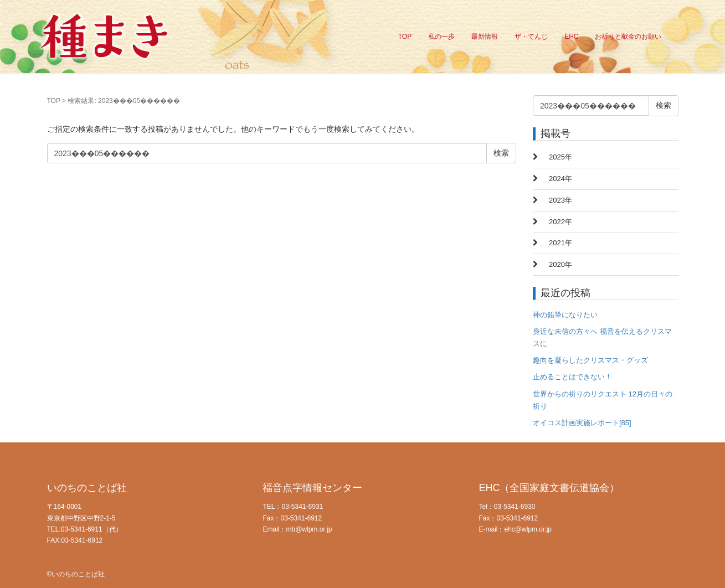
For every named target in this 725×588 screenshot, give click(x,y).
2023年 (561, 200)
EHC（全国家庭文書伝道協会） (549, 488)
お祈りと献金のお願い (628, 37)
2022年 (561, 222)
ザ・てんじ (531, 37)
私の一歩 (441, 37)
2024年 (561, 179)
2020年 (561, 264)
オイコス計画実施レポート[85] (582, 423)
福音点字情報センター (312, 488)
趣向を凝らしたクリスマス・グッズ (590, 360)
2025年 (561, 157)
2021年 (561, 243)
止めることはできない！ (572, 377)
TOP (405, 37)
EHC (571, 37)
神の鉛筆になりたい (565, 315)
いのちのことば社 (87, 488)
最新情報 (485, 37)
